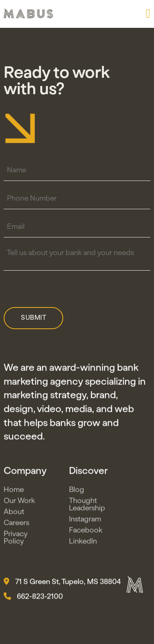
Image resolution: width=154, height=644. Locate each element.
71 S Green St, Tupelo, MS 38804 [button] (62, 583)
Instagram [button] (85, 521)
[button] (148, 14)
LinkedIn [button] (83, 543)
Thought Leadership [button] (87, 506)
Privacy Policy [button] (16, 539)
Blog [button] (77, 491)
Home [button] (14, 491)
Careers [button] (16, 524)
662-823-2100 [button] (33, 598)
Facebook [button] (86, 532)
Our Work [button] (19, 502)
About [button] (14, 513)
